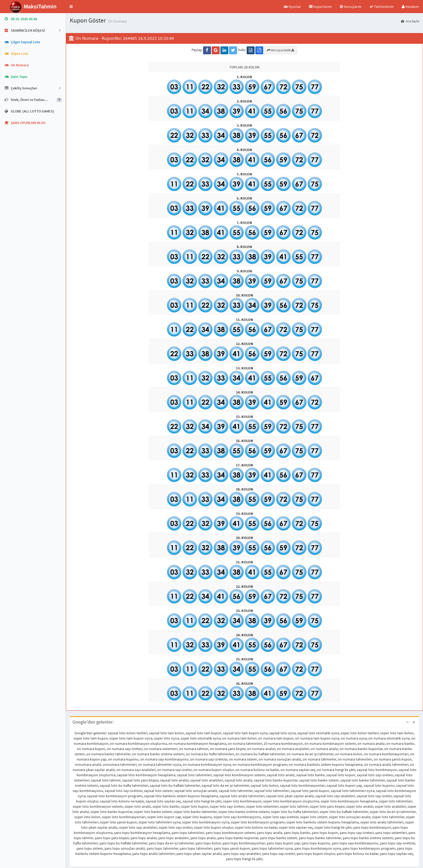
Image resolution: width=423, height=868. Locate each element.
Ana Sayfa (410, 21)
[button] (71, 7)
